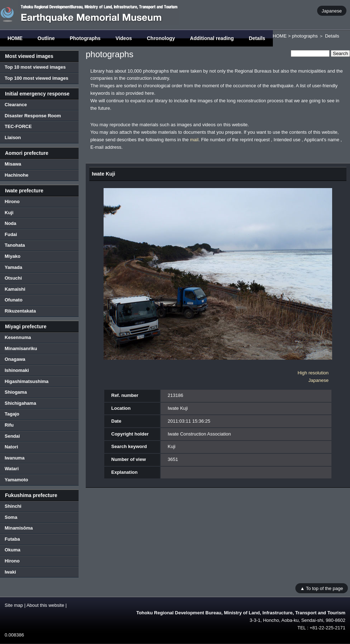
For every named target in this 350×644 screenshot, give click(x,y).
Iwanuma (15, 458)
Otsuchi (13, 278)
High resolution (313, 373)
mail (194, 140)
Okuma (12, 550)
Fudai (11, 234)
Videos (124, 38)
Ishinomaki (17, 370)
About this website (45, 605)
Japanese (332, 11)
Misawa (13, 164)
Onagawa (15, 359)
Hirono (12, 201)
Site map (14, 605)
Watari (12, 469)
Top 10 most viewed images (35, 67)
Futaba (12, 539)
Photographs (85, 38)
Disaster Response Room (33, 116)
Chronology (161, 38)
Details (257, 38)
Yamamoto (16, 480)
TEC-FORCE (18, 126)
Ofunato (14, 300)
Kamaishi (15, 289)
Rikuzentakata (20, 311)
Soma (11, 517)
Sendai (12, 436)
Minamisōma (19, 528)
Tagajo (12, 414)
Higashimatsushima (27, 381)
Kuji (9, 213)
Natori (11, 447)
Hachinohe (16, 175)
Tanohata (15, 245)
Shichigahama (20, 403)
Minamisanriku (21, 348)
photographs (305, 36)
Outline (46, 38)
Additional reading (212, 38)
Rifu (9, 425)
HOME (15, 38)
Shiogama (16, 392)
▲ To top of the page (321, 588)
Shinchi (13, 506)
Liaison (13, 137)
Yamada (13, 267)
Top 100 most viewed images (36, 78)
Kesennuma (18, 337)
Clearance (16, 105)
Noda (11, 223)
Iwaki (10, 572)
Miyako (12, 256)
